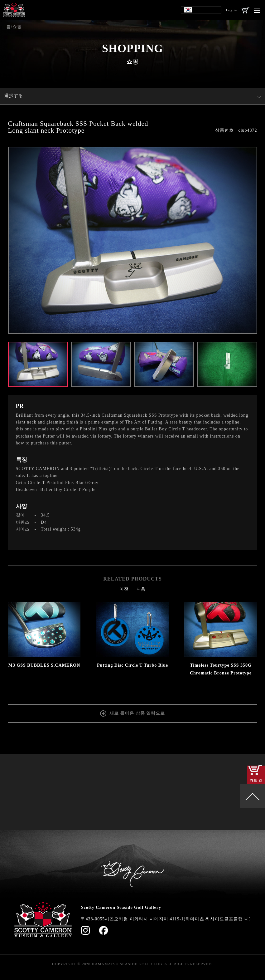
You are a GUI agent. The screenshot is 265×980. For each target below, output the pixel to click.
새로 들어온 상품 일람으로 (137, 713)
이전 (124, 589)
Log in (231, 10)
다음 (141, 589)
